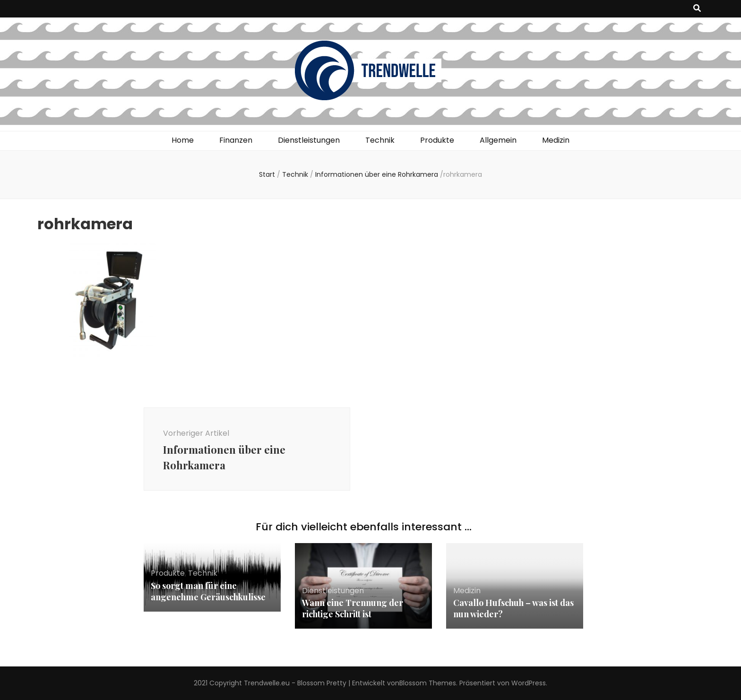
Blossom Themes (428, 683)
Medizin (556, 140)
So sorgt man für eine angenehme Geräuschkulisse (208, 591)
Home (183, 140)
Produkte (437, 140)
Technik (380, 140)
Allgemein (498, 140)
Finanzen (236, 140)
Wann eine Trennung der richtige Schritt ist (353, 608)
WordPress (529, 683)
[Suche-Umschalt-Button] (697, 9)
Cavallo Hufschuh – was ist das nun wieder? (513, 608)
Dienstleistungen (309, 140)
